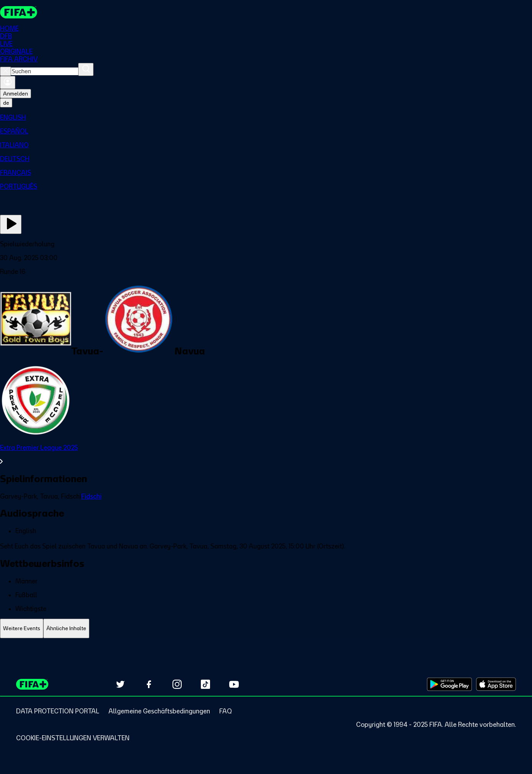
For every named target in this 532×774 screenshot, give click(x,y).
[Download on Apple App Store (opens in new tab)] (496, 684)
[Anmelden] (8, 82)
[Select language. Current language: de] (6, 103)
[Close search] (6, 71)
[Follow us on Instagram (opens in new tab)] (177, 684)
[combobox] (45, 71)
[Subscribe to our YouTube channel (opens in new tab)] (234, 684)
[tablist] (266, 628)
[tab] (22, 628)
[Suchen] (86, 69)
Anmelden (16, 94)
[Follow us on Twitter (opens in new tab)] (120, 684)
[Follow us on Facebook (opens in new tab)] (149, 684)
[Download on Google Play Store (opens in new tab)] (449, 684)
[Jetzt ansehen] (11, 224)
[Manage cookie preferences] (73, 738)
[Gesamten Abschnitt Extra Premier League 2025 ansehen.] (266, 455)
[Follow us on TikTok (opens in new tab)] (205, 684)
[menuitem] (266, 117)
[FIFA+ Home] (19, 12)
